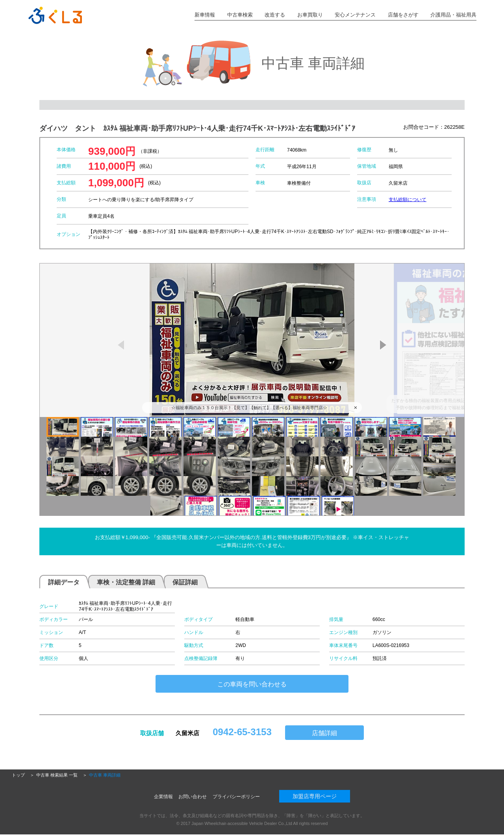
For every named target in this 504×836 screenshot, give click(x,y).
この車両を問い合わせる (252, 684)
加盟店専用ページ (315, 796)
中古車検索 (240, 15)
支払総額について (408, 199)
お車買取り (310, 15)
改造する (275, 15)
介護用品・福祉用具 (453, 15)
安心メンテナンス (355, 15)
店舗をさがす (403, 15)
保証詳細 (185, 582)
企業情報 (163, 797)
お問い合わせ (193, 797)
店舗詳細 (324, 733)
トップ (18, 775)
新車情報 (205, 15)
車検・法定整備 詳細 (126, 582)
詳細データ (64, 582)
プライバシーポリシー (236, 797)
